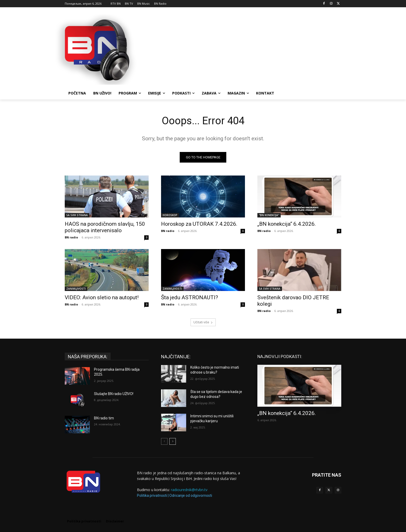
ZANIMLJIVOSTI (76, 289)
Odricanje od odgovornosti (191, 495)
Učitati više (203, 322)
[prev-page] (164, 441)
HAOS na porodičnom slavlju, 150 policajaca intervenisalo (105, 227)
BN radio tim (104, 418)
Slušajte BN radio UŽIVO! (114, 394)
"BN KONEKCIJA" (269, 215)
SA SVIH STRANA (77, 215)
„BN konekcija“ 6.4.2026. (287, 224)
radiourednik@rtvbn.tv (189, 490)
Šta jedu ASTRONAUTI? (190, 297)
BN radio (71, 237)
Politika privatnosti (152, 495)
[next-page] (173, 441)
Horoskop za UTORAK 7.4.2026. (199, 224)
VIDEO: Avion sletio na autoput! (102, 297)
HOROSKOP (170, 215)
